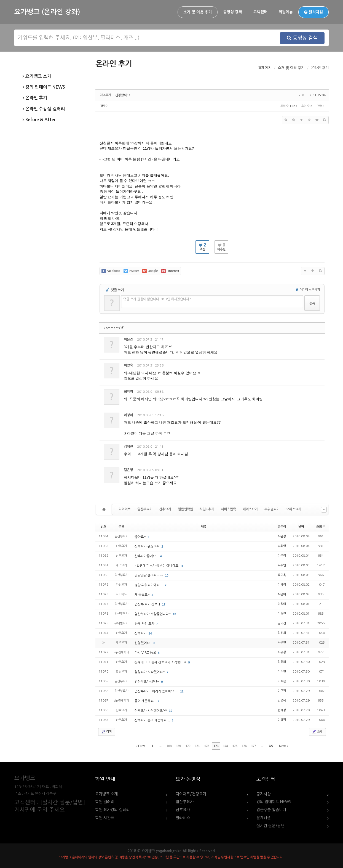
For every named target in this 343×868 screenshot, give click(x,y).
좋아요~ (141, 537)
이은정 (282, 556)
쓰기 (317, 732)
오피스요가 (294, 509)
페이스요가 (250, 509)
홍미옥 (282, 575)
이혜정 (282, 585)
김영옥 (282, 701)
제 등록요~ (143, 595)
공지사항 (264, 794)
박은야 (282, 594)
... (160, 746)
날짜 (301, 527)
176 (244, 746)
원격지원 (313, 12)
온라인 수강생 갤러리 (44, 109)
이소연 (282, 672)
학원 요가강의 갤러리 (112, 810)
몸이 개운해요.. (146, 701)
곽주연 (104, 106)
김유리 (282, 662)
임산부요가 (145, 509)
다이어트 (125, 509)
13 (175, 614)
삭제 (304, 340)
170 (188, 746)
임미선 (282, 623)
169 (179, 746)
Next (283, 746)
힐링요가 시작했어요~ (150, 672)
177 (254, 746)
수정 (293, 340)
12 (182, 691)
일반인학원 (185, 509)
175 (235, 746)
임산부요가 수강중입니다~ (153, 614)
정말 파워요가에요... (149, 585)
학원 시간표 (105, 818)
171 (197, 746)
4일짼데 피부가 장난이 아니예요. (157, 566)
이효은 (282, 681)
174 (225, 746)
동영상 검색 (302, 38)
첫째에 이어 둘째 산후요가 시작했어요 (161, 662)
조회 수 (321, 527)
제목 (203, 527)
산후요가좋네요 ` (147, 556)
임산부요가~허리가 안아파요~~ (157, 691)
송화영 (282, 546)
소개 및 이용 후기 (198, 12)
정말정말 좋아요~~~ (149, 575)
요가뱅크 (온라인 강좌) (47, 12)
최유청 (282, 652)
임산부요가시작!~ (147, 682)
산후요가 (165, 509)
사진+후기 (207, 509)
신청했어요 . (124, 95)
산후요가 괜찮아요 (148, 546)
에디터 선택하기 (308, 290)
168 (169, 746)
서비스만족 (228, 509)
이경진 (282, 614)
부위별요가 (272, 509)
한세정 (282, 710)
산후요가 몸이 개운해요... (153, 720)
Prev (141, 746)
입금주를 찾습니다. (272, 810)
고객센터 (260, 12)
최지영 (128, 392)
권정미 (282, 604)
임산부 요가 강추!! (148, 604)
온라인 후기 (35, 98)
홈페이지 (265, 68)
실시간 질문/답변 (270, 826)
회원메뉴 (286, 12)
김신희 (282, 633)
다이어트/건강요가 (191, 794)
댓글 (317, 340)
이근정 (282, 691)
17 (164, 604)
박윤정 (282, 536)
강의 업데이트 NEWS (44, 87)
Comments (114, 328)
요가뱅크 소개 (37, 76)
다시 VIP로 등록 (146, 653)
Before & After (39, 120)
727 (271, 746)
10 (167, 575)
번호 (103, 527)
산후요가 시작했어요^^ (151, 711)
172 (207, 746)
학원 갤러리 (105, 802)
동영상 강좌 (233, 12)
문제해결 (264, 818)
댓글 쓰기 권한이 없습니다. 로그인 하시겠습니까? (157, 299)
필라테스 (183, 818)
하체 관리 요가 (145, 624)
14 (150, 633)
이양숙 (128, 365)
